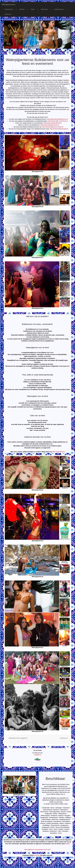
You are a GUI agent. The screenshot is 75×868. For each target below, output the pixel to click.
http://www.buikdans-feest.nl (50, 125)
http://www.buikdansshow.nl (59, 129)
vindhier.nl (37, 755)
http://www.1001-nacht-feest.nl (58, 121)
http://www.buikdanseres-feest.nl (53, 127)
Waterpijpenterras (8, 4)
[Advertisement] (37, 863)
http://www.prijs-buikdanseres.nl (58, 119)
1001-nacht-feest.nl (58, 452)
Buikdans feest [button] (59, 9)
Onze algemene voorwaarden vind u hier (37, 850)
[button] (18, 739)
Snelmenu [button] (8, 14)
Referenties (45, 9)
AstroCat (37, 855)
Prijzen (33, 9)
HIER (68, 844)
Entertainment (9, 9)
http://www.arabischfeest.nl (53, 123)
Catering (22, 9)
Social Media (38, 750)
